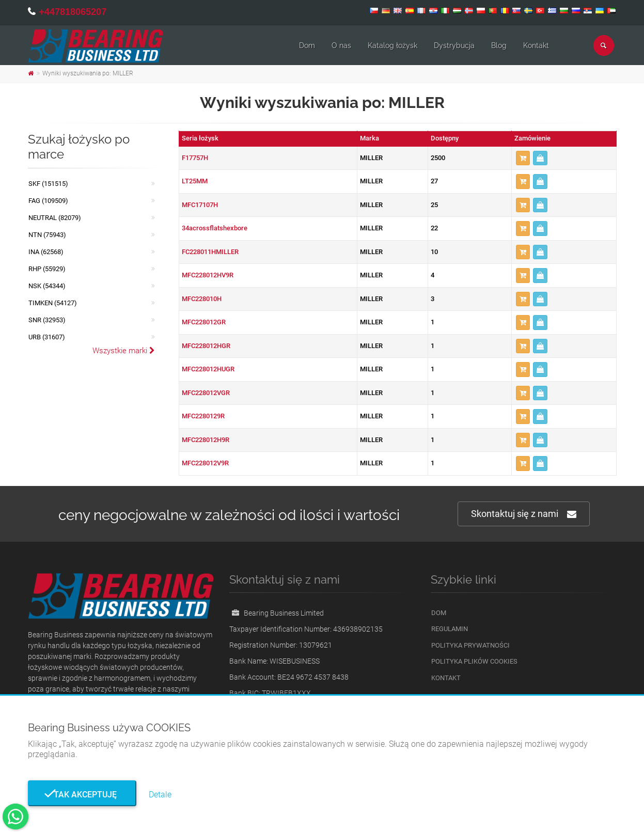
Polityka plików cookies (474, 661)
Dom (307, 45)
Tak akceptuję (82, 795)
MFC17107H (200, 205)
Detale (160, 795)
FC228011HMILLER (210, 252)
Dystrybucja (454, 45)
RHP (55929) (47, 269)
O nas (341, 45)
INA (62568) (46, 252)
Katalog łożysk (392, 45)
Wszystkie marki (124, 351)
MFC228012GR (204, 322)
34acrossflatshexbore (215, 228)
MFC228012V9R (205, 463)
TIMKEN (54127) (53, 303)
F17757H (195, 158)
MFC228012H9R (206, 440)
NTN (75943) (47, 235)
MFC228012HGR (206, 346)
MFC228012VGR (206, 393)
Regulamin (450, 629)
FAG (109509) (48, 201)
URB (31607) (47, 337)
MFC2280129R (203, 416)
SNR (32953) (47, 320)
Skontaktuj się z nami (524, 514)
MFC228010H (202, 299)
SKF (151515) (48, 184)
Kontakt (536, 45)
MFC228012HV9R (208, 275)
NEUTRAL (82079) (55, 218)
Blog (499, 45)
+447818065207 (73, 12)
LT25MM (195, 181)
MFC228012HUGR (208, 369)
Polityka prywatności (470, 645)
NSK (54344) (47, 286)
